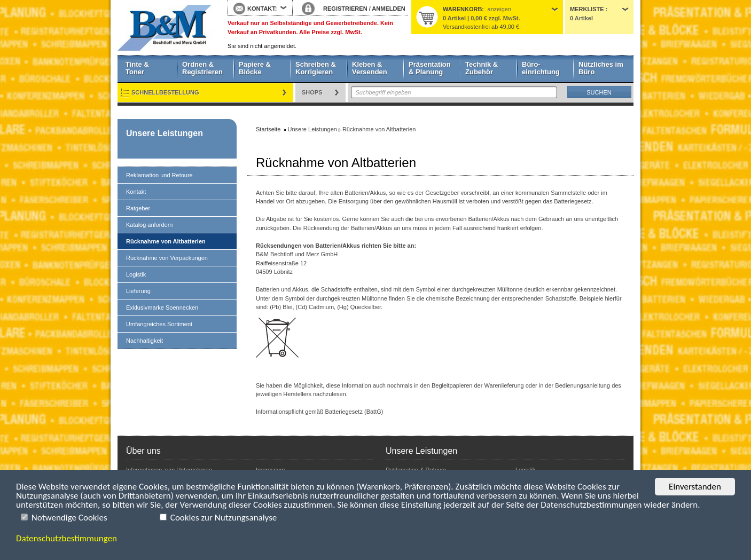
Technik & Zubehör (482, 68)
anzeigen (499, 9)
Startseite (165, 28)
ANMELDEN (388, 9)
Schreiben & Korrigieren (316, 68)
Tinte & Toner (137, 68)
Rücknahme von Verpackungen (167, 258)
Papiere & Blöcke (255, 68)
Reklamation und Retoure (159, 175)
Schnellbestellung (165, 92)
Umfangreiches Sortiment (159, 324)
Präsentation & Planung (430, 68)
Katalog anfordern (149, 225)
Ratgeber (138, 208)
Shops (312, 92)
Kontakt (136, 192)
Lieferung (138, 291)
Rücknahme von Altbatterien (166, 241)
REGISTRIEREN (345, 9)
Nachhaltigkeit (144, 341)
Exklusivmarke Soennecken (162, 307)
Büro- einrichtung (541, 68)
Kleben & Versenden (370, 68)
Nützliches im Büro (601, 68)
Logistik (136, 274)
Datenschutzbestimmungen (67, 538)
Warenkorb (462, 9)
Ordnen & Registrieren (202, 68)
